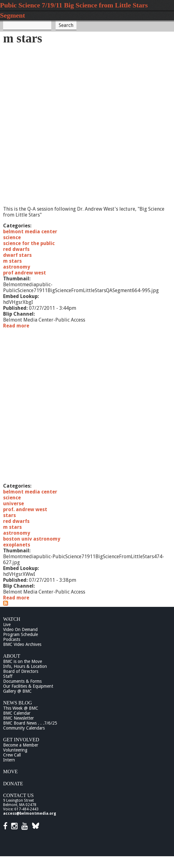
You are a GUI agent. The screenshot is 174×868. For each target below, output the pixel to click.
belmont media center (30, 232)
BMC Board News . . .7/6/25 (30, 723)
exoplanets (17, 545)
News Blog (18, 703)
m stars (12, 261)
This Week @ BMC (21, 708)
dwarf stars (17, 255)
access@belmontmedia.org (30, 813)
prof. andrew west (25, 509)
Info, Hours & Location (25, 666)
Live (7, 625)
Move (10, 772)
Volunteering (15, 750)
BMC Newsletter (18, 718)
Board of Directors (21, 671)
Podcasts (12, 639)
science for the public (29, 243)
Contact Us (18, 795)
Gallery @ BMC (17, 691)
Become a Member (21, 745)
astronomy (17, 267)
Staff (8, 676)
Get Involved (21, 740)
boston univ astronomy (32, 539)
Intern (9, 760)
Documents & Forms (22, 681)
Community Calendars (24, 728)
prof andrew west (25, 273)
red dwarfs (16, 249)
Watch (12, 619)
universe (14, 504)
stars (9, 515)
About (12, 656)
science (12, 237)
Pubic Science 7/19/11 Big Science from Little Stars (74, 5)
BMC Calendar (17, 713)
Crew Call (12, 755)
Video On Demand (20, 629)
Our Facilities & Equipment (28, 686)
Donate (13, 784)
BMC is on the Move (23, 661)
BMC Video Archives (22, 644)
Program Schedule (21, 634)
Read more (16, 326)
